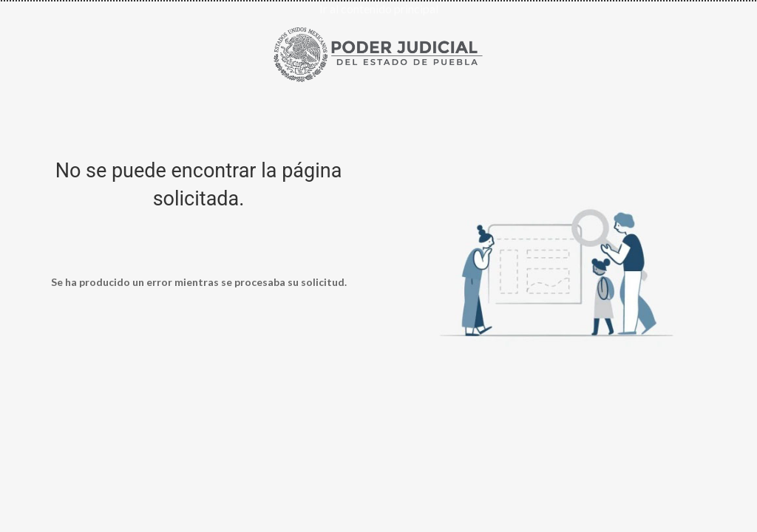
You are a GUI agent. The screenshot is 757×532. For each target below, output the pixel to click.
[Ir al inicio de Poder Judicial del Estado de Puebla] (378, 52)
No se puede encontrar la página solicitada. (199, 185)
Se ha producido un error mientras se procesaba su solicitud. (199, 282)
